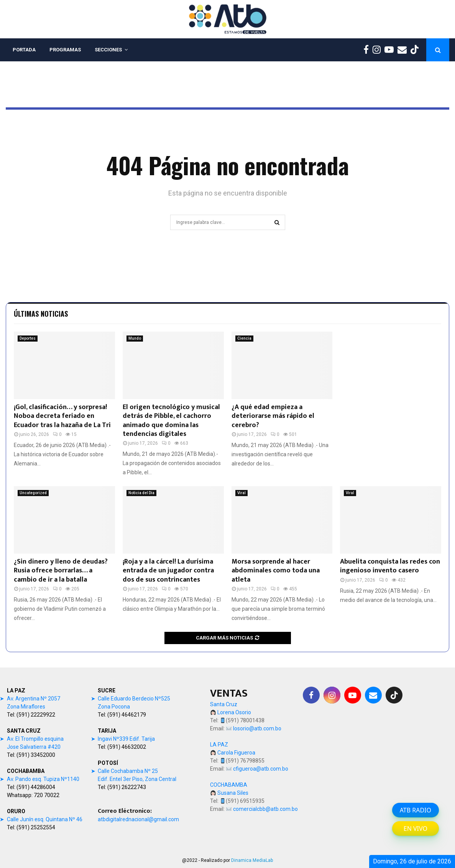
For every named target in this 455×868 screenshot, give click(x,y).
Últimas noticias (41, 314)
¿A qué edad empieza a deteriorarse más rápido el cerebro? (273, 416)
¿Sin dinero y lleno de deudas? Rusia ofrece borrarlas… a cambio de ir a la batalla (61, 571)
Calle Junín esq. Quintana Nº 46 (45, 819)
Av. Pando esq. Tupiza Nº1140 (43, 779)
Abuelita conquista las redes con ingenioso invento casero (390, 566)
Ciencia (244, 338)
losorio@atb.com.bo (257, 728)
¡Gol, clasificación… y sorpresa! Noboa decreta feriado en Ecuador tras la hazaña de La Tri (62, 416)
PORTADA (24, 50)
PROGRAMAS (65, 50)
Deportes (28, 338)
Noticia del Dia (141, 493)
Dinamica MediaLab (252, 860)
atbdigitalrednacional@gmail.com (138, 819)
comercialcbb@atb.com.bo (265, 809)
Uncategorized (33, 493)
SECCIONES (108, 50)
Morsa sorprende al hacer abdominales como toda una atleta (276, 571)
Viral (241, 493)
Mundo (135, 338)
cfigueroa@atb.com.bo (261, 769)
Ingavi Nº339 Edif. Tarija (126, 739)
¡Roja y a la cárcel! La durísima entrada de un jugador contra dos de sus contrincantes (168, 571)
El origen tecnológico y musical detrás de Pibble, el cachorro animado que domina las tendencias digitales (171, 421)
